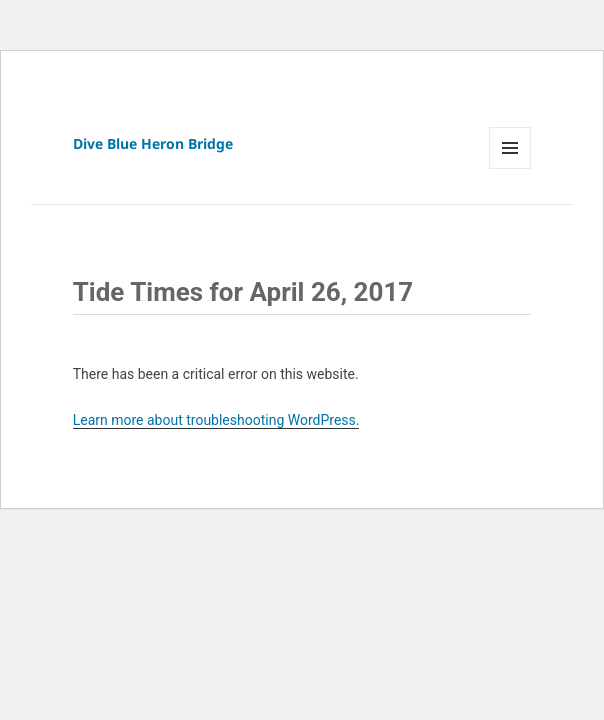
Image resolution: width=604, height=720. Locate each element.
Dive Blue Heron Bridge (153, 143)
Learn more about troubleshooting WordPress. (216, 420)
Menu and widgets (510, 168)
